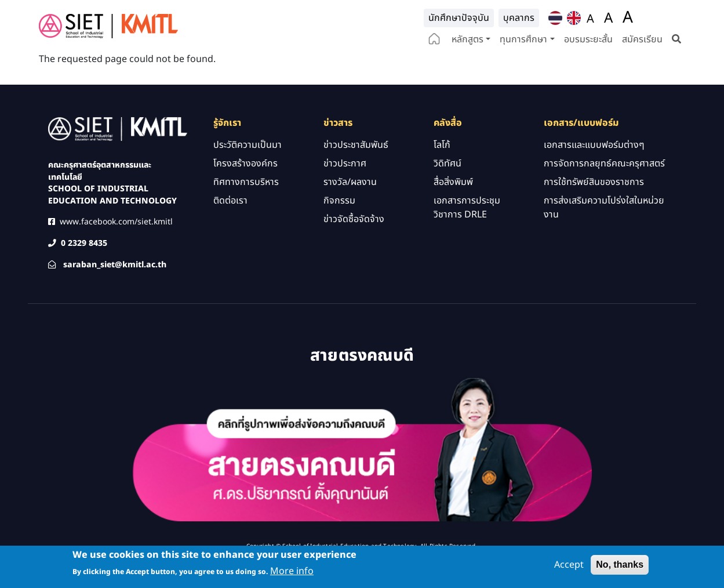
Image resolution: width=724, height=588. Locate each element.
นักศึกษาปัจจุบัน (459, 18)
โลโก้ (442, 168)
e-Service (495, 64)
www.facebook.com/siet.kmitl (116, 245)
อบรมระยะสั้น (588, 39)
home (434, 40)
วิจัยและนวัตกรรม (333, 64)
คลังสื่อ (388, 64)
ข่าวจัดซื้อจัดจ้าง (354, 242)
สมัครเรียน (642, 39)
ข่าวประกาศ (345, 187)
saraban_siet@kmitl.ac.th (115, 288)
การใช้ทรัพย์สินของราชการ (594, 205)
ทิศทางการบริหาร (246, 205)
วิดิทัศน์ (448, 187)
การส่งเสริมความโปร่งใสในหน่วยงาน (604, 231)
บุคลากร (519, 18)
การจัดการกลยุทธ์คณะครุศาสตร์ (604, 187)
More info (292, 572)
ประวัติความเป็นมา (248, 168)
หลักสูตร (467, 39)
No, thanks (620, 565)
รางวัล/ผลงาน (350, 205)
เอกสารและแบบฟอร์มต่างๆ (594, 168)
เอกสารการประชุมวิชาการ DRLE (467, 231)
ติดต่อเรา (263, 64)
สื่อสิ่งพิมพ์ (453, 205)
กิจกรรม (339, 224)
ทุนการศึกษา (523, 39)
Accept (569, 565)
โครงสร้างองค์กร (245, 187)
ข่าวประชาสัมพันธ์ (356, 168)
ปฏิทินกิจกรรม (439, 64)
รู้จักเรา (212, 64)
